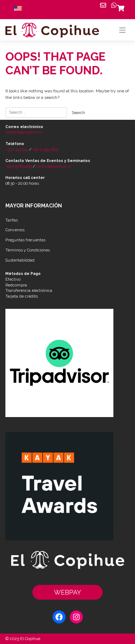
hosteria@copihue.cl (24, 132)
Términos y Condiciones (28, 250)
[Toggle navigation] (123, 30)
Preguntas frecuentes (25, 240)
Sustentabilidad (20, 260)
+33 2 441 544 (17, 149)
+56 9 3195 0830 (46, 149)
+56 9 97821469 (19, 166)
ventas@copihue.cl (53, 166)
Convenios (15, 230)
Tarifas (12, 220)
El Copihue (30, 639)
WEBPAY (67, 592)
